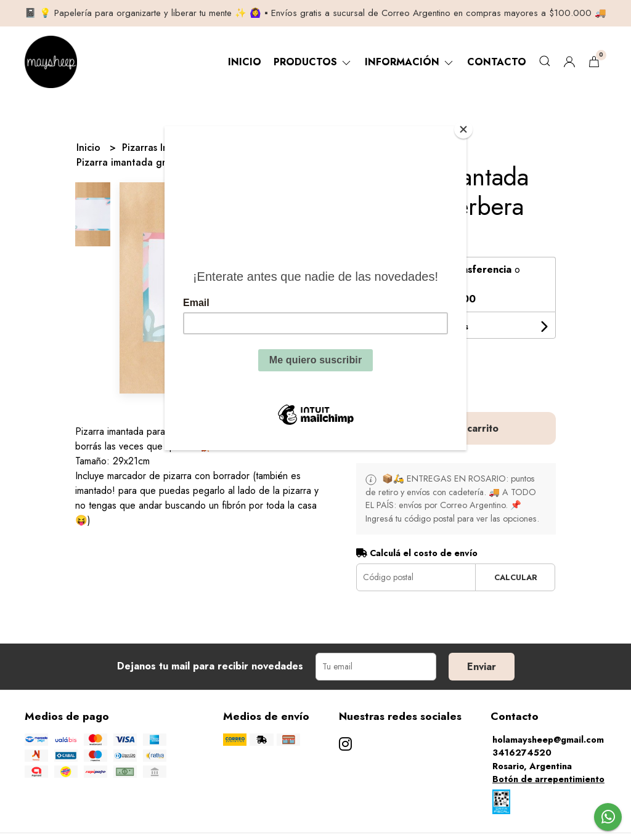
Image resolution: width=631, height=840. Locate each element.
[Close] (463, 129)
